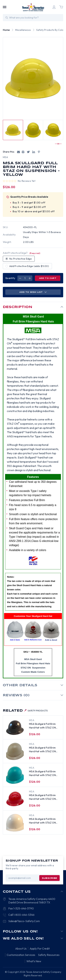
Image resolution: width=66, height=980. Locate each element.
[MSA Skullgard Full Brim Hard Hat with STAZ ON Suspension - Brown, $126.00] (15, 728)
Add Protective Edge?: (22, 253)
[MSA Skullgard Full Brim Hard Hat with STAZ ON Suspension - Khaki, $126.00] (15, 751)
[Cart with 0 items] (61, 7)
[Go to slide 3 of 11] (57, 144)
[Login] (54, 7)
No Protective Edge (21, 259)
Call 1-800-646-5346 (21, 915)
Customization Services (21, 955)
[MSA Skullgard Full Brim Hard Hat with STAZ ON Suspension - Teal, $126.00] (15, 775)
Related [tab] (25, 711)
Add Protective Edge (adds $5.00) (29, 266)
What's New (34, 961)
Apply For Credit (40, 948)
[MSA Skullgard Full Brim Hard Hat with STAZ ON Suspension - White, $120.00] (15, 823)
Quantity (10, 278)
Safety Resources (49, 955)
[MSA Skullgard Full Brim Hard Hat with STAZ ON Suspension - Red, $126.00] (15, 799)
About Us (21, 948)
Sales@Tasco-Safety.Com (24, 921)
